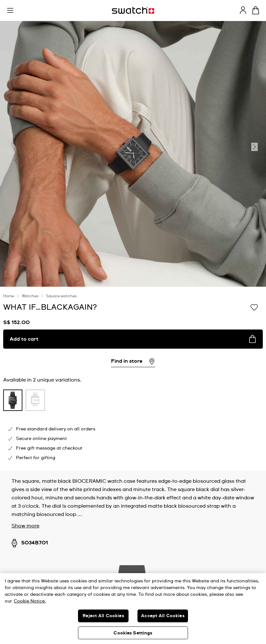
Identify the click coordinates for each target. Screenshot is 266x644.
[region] (133, 609)
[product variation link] (13, 400)
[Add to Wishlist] (254, 307)
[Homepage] (133, 10)
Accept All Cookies (163, 616)
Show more (25, 526)
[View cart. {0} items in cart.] (256, 10)
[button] (10, 11)
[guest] (243, 10)
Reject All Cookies (103, 616)
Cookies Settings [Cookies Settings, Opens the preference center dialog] (133, 633)
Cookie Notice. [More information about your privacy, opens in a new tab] (30, 601)
